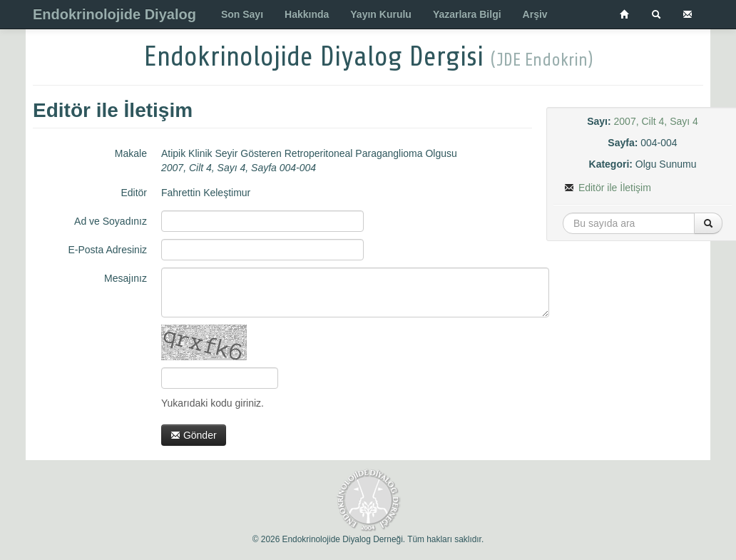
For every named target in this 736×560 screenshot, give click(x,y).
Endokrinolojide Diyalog (114, 14)
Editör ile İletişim (608, 188)
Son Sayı (242, 14)
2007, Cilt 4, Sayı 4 (656, 121)
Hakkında (307, 14)
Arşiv (535, 14)
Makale (131, 153)
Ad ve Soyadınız (111, 221)
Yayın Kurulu (381, 14)
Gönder (194, 435)
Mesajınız (126, 278)
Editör (134, 193)
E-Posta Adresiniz (108, 250)
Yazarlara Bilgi (467, 14)
